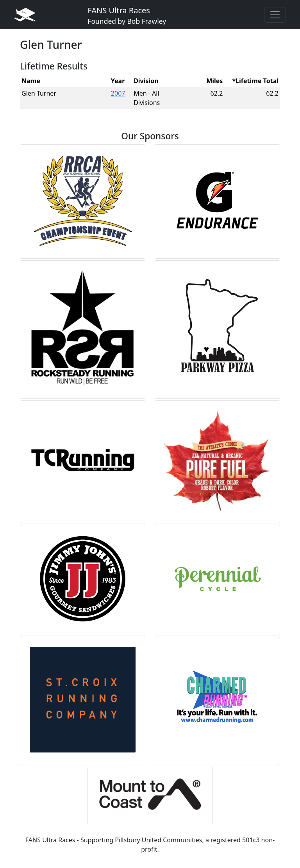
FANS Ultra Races (127, 15)
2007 (118, 93)
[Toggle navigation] (275, 15)
